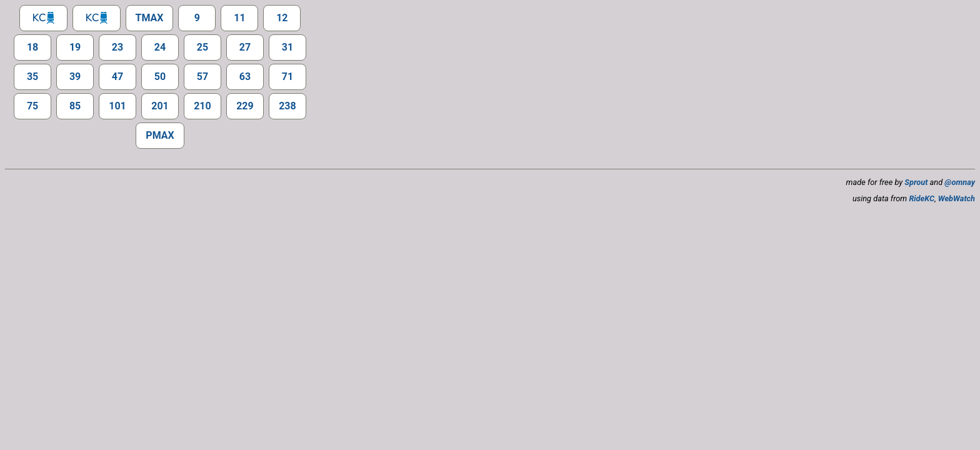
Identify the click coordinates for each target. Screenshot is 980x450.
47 (117, 77)
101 (117, 106)
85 (75, 106)
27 (245, 47)
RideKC (922, 198)
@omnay (960, 182)
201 (160, 106)
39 (75, 77)
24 (160, 47)
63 (245, 77)
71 (287, 77)
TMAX (150, 18)
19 (75, 47)
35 (32, 77)
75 (32, 106)
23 (117, 47)
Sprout (916, 182)
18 (32, 47)
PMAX (160, 135)
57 (202, 77)
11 (239, 18)
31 (287, 47)
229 (245, 106)
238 (287, 106)
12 (282, 18)
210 (202, 106)
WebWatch (957, 198)
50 (160, 77)
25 (202, 47)
